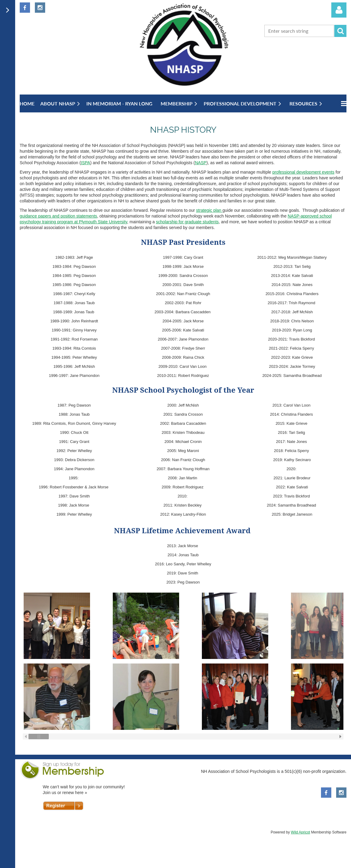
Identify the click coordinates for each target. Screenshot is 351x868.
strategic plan (209, 210)
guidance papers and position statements (58, 216)
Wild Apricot (301, 832)
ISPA (86, 163)
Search (340, 31)
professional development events (303, 172)
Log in (339, 10)
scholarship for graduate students (187, 222)
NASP (201, 163)
